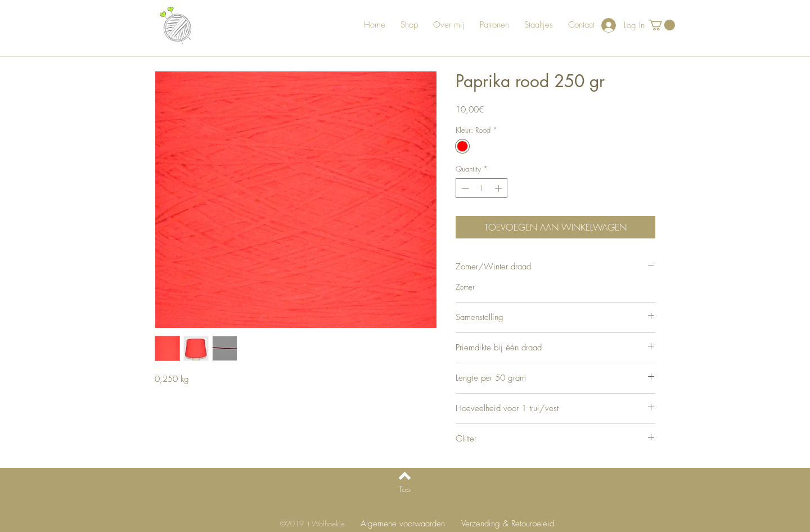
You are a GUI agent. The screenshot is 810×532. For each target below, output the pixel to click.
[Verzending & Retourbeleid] (508, 524)
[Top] (405, 489)
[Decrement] (464, 188)
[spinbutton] (482, 188)
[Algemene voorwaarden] (403, 524)
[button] (662, 25)
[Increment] (499, 188)
